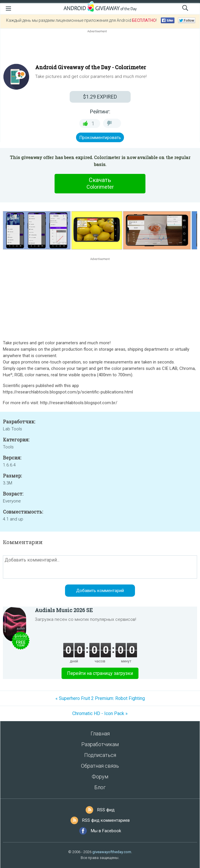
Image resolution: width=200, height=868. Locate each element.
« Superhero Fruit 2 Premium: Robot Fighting (100, 698)
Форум (100, 777)
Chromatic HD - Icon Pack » (100, 713)
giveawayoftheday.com (112, 852)
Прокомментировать (100, 138)
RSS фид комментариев (106, 820)
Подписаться (100, 755)
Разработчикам (100, 744)
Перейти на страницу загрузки (100, 673)
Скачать (100, 183)
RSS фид (106, 810)
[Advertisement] (100, 48)
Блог (100, 787)
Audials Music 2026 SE (64, 610)
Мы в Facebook (106, 831)
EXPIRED (100, 97)
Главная (100, 734)
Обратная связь (100, 766)
